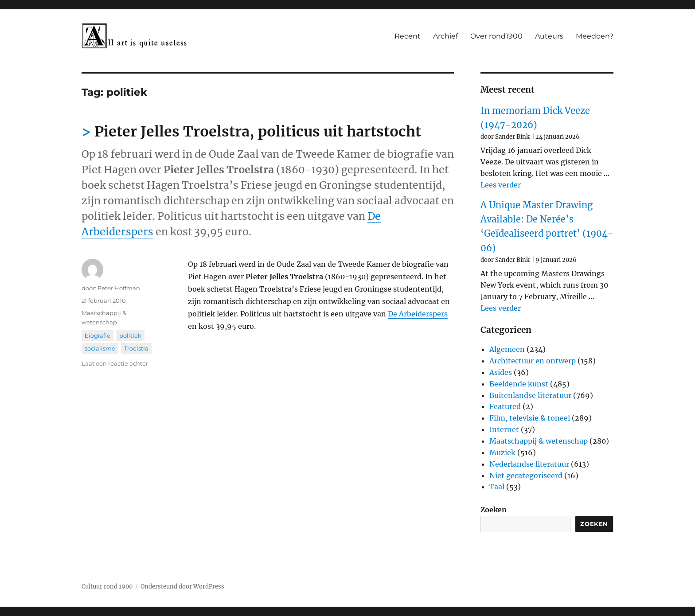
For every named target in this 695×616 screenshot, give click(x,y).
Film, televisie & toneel (530, 418)
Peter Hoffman (119, 288)
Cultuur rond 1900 (107, 587)
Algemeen (507, 349)
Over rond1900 (496, 36)
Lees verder (501, 185)
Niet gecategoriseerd (526, 476)
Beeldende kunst (519, 384)
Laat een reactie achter (115, 363)
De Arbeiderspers (418, 314)
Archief (445, 36)
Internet (504, 429)
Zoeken (494, 510)
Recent (408, 36)
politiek (130, 335)
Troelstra (136, 348)
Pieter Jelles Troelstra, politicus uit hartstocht (258, 132)
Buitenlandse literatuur (530, 395)
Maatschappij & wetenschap (539, 441)
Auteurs (549, 36)
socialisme (100, 348)
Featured (505, 406)
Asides (501, 372)
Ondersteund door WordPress (182, 587)
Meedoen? (595, 36)
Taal (497, 487)
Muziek (502, 452)
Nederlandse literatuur (529, 464)
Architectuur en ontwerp (533, 361)
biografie (98, 335)
